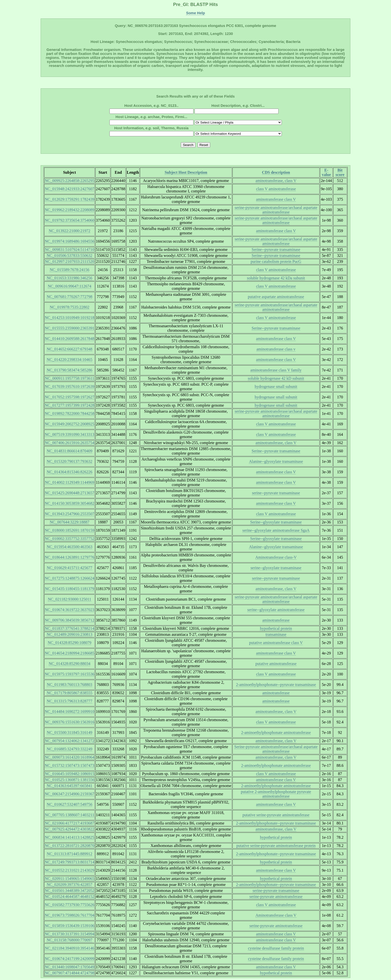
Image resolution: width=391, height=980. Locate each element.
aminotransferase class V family (276, 370)
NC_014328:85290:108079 (69, 643)
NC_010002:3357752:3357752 (69, 539)
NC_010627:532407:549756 (69, 804)
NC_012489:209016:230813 (69, 634)
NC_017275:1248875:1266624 (69, 578)
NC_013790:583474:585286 (69, 370)
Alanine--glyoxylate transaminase (276, 461)
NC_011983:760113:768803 (70, 685)
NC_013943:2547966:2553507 (69, 514)
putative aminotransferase (276, 664)
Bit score (340, 172)
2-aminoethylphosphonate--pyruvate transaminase (276, 685)
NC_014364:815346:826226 (69, 472)
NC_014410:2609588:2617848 (69, 339)
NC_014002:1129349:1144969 (70, 482)
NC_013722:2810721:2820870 (69, 846)
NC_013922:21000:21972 (69, 231)
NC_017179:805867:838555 (69, 693)
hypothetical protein (276, 628)
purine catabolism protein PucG (276, 261)
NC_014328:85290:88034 (69, 664)
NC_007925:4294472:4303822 (69, 829)
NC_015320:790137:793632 (69, 461)
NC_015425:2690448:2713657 (69, 493)
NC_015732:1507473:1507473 (69, 765)
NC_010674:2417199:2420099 (69, 959)
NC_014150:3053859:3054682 (69, 503)
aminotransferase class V (276, 199)
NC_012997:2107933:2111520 (70, 261)
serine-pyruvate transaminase (276, 891)
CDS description (276, 172)
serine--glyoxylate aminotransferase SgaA (276, 530)
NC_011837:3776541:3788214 (69, 628)
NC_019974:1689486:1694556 (69, 241)
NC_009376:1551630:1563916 (69, 722)
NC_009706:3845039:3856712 (69, 620)
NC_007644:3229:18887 (69, 522)
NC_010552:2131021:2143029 (69, 870)
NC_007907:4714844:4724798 (69, 973)
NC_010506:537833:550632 (69, 255)
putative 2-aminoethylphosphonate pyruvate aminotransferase (276, 794)
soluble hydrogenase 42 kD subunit (276, 378)
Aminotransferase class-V (276, 557)
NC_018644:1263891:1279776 (69, 557)
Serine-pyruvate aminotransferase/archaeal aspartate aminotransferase (276, 749)
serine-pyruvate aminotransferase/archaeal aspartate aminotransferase (276, 210)
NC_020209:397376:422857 (69, 885)
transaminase (276, 634)
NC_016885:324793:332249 (69, 749)
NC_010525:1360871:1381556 (69, 780)
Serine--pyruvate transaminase (276, 249)
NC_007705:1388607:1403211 (69, 815)
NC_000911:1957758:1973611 (70, 378)
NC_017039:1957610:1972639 (69, 387)
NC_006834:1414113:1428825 (69, 837)
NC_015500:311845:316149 (69, 733)
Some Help (195, 13)
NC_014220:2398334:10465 (69, 360)
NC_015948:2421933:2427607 (69, 189)
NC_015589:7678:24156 (69, 270)
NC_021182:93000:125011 (70, 599)
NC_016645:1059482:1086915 (69, 774)
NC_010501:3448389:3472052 (69, 891)
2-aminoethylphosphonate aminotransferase (276, 733)
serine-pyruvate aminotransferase (276, 897)
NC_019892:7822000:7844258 (69, 413)
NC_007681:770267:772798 (69, 297)
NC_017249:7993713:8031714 (69, 862)
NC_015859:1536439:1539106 (69, 926)
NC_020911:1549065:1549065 (69, 879)
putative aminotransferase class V (276, 643)
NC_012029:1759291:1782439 (69, 199)
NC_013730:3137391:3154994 (69, 934)
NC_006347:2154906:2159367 (69, 794)
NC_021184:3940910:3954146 (69, 948)
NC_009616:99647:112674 (69, 286)
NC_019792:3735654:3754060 (69, 220)
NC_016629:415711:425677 (69, 568)
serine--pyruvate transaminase (276, 493)
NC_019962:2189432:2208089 (69, 210)
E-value (326, 172)
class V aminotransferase (276, 189)
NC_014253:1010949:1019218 (69, 318)
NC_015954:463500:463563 (69, 547)
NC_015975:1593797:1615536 (69, 674)
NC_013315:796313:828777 (69, 701)
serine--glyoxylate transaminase (276, 568)
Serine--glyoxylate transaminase (276, 522)
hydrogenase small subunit (276, 387)
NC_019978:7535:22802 (69, 307)
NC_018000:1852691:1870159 (69, 530)
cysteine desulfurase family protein (276, 948)
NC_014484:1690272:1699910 (69, 712)
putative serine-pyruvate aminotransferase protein (276, 846)
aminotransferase (276, 620)
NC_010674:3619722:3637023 (69, 610)
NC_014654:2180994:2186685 (69, 653)
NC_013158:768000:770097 (69, 940)
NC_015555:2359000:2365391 (69, 328)
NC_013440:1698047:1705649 (69, 967)
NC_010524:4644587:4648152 (69, 897)
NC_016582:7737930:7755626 (69, 905)
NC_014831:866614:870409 (69, 451)
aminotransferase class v (276, 349)
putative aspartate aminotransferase (276, 297)
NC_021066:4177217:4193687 (69, 823)
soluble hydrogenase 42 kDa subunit (276, 278)
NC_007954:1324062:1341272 (69, 741)
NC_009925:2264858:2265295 (69, 181)
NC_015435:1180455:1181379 (70, 589)
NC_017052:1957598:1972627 (69, 397)
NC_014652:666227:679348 (69, 349)
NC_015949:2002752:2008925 (69, 424)
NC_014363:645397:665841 (69, 786)
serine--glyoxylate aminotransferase (276, 610)
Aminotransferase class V (276, 915)
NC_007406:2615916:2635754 (69, 443)
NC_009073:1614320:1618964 (69, 757)
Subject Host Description (186, 172)
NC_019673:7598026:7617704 (69, 915)
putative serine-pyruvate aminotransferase (276, 815)
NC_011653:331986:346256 (69, 278)
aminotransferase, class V (276, 181)
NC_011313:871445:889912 (69, 854)
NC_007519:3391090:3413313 (69, 434)
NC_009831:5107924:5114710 (69, 249)
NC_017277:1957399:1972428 (69, 405)
